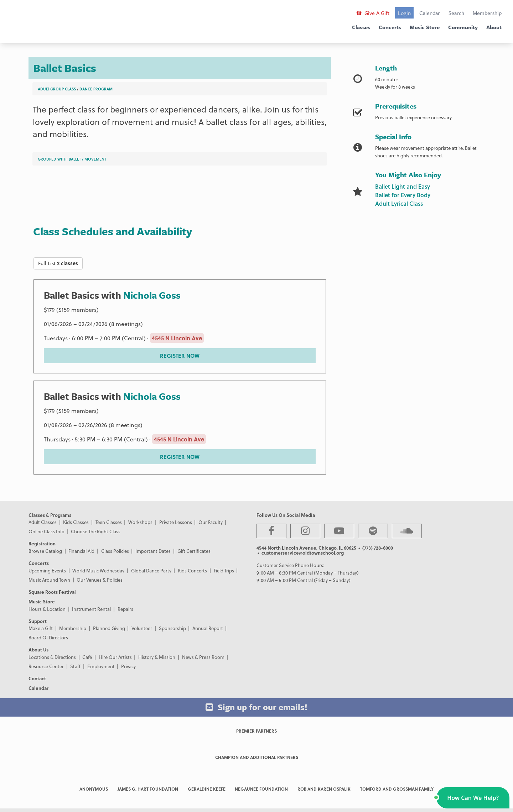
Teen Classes (109, 522)
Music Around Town (49, 580)
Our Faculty (211, 522)
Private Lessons (176, 522)
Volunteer (142, 628)
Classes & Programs (50, 515)
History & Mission (157, 657)
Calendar (430, 13)
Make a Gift (41, 628)
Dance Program (96, 89)
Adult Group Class (57, 89)
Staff (75, 666)
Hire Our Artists (115, 657)
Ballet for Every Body (403, 195)
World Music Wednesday (98, 570)
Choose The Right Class (96, 531)
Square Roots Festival (52, 592)
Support (38, 621)
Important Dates (153, 551)
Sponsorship (172, 628)
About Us (38, 649)
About (494, 27)
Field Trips (224, 570)
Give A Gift (373, 13)
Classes (361, 27)
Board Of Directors (48, 637)
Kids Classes (76, 522)
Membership (487, 13)
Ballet (75, 159)
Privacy (128, 666)
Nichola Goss (152, 295)
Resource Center (46, 666)
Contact (37, 678)
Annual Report (208, 628)
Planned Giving (109, 628)
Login (404, 13)
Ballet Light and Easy (403, 186)
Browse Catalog (45, 551)
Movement (95, 159)
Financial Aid (81, 551)
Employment (101, 666)
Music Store (425, 27)
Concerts (390, 27)
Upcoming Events (47, 570)
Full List (58, 263)
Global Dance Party (151, 570)
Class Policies (115, 551)
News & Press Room (203, 657)
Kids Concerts (192, 570)
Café (87, 657)
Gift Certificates (194, 551)
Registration (42, 543)
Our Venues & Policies (100, 580)
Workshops (140, 522)
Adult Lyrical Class (399, 203)
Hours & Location (47, 609)
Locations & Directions (52, 657)
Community (463, 27)
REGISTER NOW (180, 356)
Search (456, 13)
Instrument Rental (91, 609)
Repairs (125, 609)
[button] (473, 798)
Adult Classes (43, 522)
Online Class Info (46, 531)
